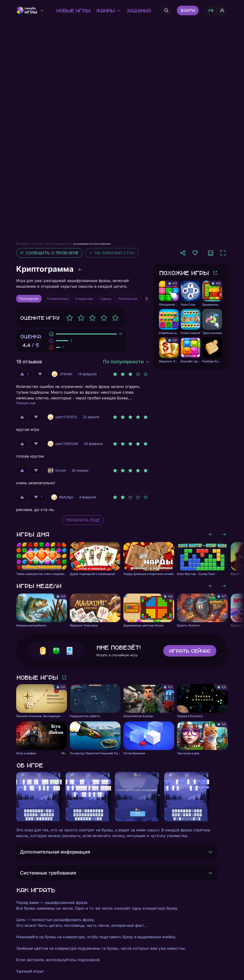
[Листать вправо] (224, 534)
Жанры (108, 10)
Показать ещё (26, 403)
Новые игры (73, 10)
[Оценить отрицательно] (40, 374)
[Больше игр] (215, 273)
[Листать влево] (211, 534)
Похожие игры (184, 273)
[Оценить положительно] (24, 374)
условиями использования (92, 244)
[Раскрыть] (210, 852)
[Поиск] (166, 10)
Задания (138, 10)
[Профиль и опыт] (216, 10)
